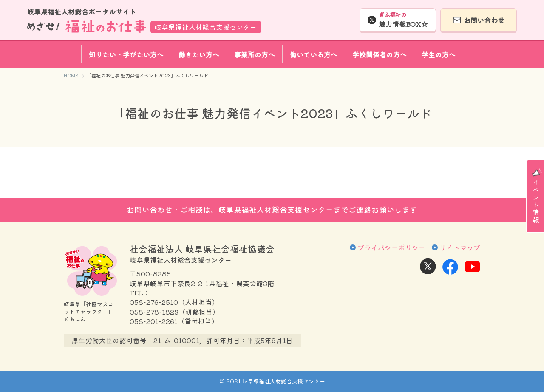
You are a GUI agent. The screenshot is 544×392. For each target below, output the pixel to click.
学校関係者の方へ (380, 54)
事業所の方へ (255, 54)
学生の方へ (439, 54)
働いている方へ (314, 54)
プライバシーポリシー (391, 247)
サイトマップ (460, 247)
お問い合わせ (484, 20)
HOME (71, 75)
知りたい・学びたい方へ (126, 54)
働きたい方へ (199, 54)
